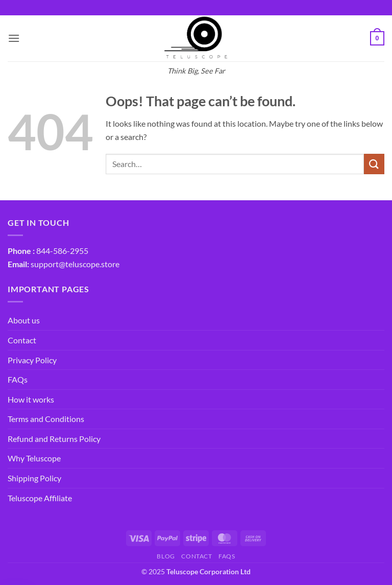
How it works (31, 399)
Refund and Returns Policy (54, 439)
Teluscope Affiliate (40, 498)
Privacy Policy (32, 360)
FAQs (18, 379)
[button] (14, 38)
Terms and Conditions (46, 419)
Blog (166, 556)
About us (24, 320)
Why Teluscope (34, 458)
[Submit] (374, 164)
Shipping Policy (34, 478)
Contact (22, 340)
